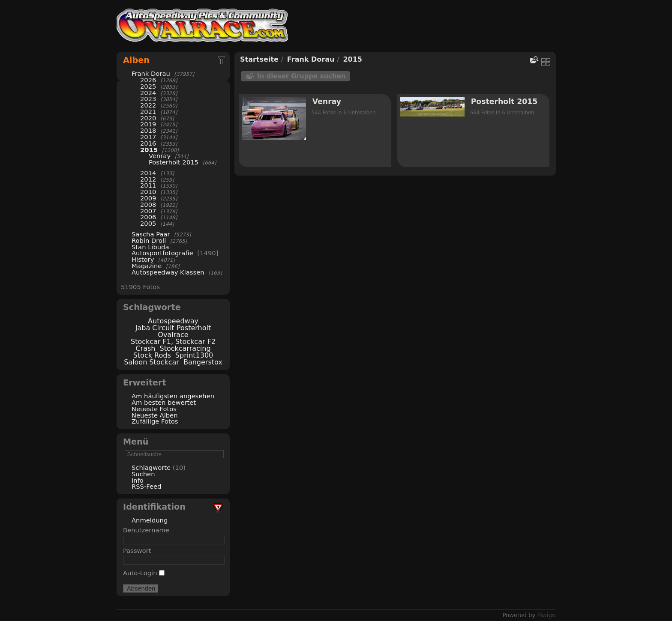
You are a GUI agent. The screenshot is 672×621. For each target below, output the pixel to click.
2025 (148, 86)
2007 (148, 211)
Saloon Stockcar (151, 362)
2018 (148, 130)
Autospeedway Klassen (168, 272)
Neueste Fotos (154, 409)
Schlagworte (151, 467)
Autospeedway (173, 321)
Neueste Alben (155, 415)
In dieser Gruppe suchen (301, 76)
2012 (148, 179)
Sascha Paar (151, 234)
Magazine (147, 266)
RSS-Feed (146, 486)
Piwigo (546, 615)
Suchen (143, 474)
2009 (148, 198)
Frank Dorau (151, 73)
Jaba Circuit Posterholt (173, 328)
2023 (148, 99)
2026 (148, 80)
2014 (148, 173)
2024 (148, 93)
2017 (148, 137)
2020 (148, 118)
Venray (160, 156)
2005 (148, 223)
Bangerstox (203, 362)
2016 (148, 143)
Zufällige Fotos (155, 421)
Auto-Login (144, 573)
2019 (148, 124)
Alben (136, 60)
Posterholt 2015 (174, 162)
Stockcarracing (185, 348)
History (143, 259)
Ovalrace (173, 335)
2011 (148, 185)
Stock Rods (152, 355)
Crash (145, 348)
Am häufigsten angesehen (173, 396)
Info (138, 480)
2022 (148, 105)
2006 (148, 217)
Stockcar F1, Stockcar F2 (173, 342)
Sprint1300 (194, 355)
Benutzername (146, 530)
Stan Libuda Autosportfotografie (163, 250)
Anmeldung (150, 520)
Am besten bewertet (164, 402)
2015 (149, 150)
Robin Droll (149, 240)
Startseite (259, 59)
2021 (148, 112)
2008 (148, 205)
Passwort (137, 551)
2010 (148, 192)
